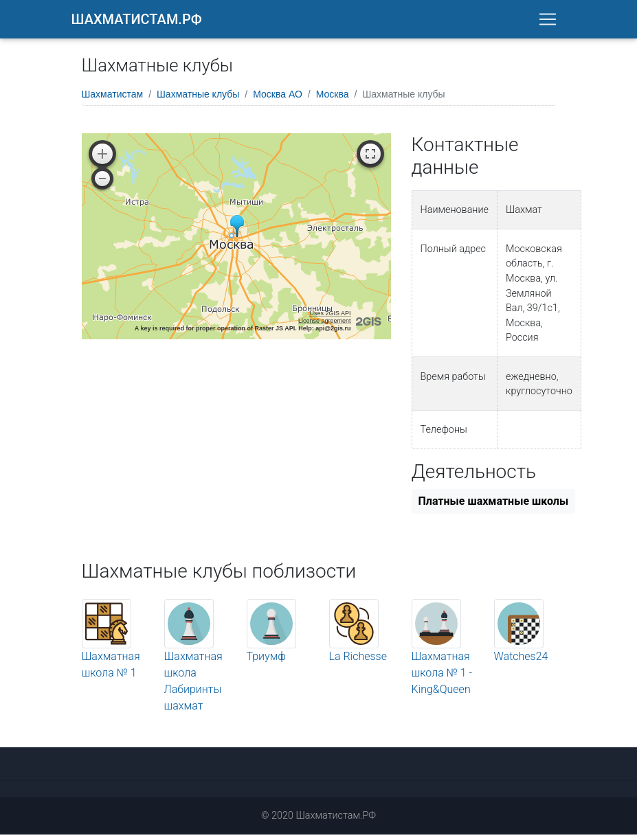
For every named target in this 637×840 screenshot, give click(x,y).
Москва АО (278, 100)
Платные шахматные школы (494, 507)
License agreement (325, 326)
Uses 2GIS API (330, 319)
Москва (333, 100)
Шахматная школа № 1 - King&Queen (442, 661)
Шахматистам (113, 100)
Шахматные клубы (198, 100)
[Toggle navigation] (548, 22)
